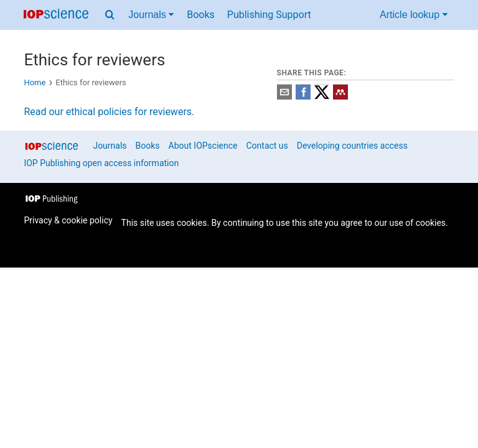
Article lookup (414, 15)
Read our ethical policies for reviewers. (109, 112)
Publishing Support (269, 15)
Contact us (267, 146)
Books (201, 15)
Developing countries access (352, 146)
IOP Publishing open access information (101, 163)
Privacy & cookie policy (68, 220)
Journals (110, 146)
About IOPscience (203, 146)
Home (35, 82)
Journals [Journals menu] (151, 15)
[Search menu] (110, 15)
